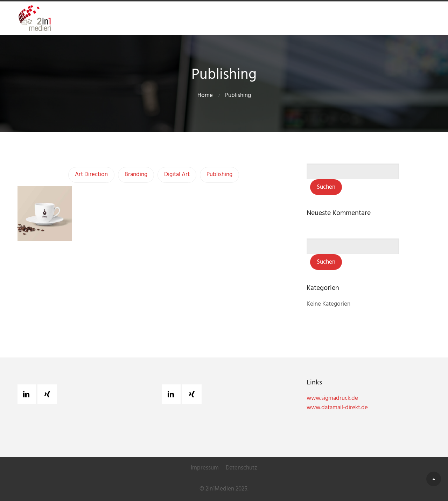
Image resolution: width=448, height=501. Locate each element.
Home (205, 95)
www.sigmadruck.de (332, 398)
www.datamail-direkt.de (337, 408)
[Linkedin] (28, 394)
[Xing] (49, 394)
